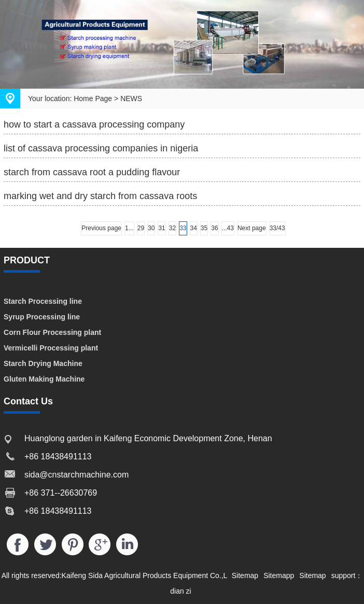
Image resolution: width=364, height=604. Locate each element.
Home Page (93, 99)
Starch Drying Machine (43, 363)
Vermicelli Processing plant (51, 348)
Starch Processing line (43, 301)
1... (129, 228)
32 (172, 228)
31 (162, 228)
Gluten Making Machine (44, 379)
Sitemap (245, 575)
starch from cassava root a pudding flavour (92, 172)
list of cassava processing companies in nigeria (101, 148)
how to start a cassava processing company (94, 124)
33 (183, 228)
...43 (228, 228)
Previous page (101, 228)
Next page (252, 228)
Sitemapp (279, 575)
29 (141, 228)
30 (151, 228)
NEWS (131, 99)
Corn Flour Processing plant (52, 332)
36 (214, 228)
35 (204, 228)
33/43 (277, 228)
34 (194, 228)
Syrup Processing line (42, 317)
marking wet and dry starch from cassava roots (100, 196)
